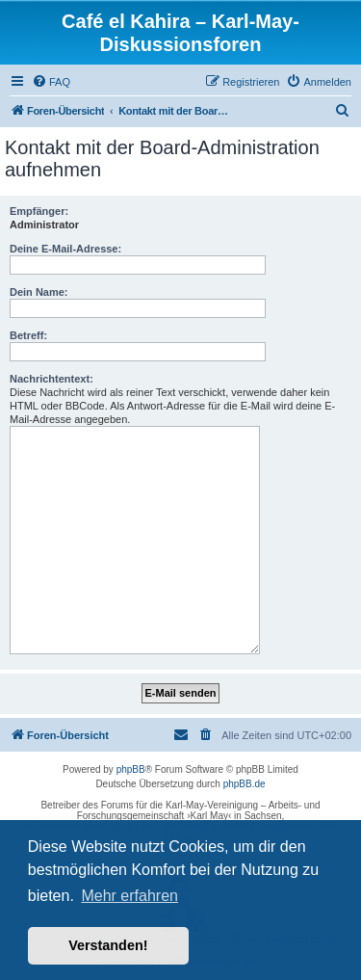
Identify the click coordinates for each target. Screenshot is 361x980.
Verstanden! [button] (108, 945)
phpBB (131, 769)
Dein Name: (39, 292)
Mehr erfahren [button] (129, 896)
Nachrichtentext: (52, 379)
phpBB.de (245, 784)
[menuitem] (51, 82)
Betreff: (28, 335)
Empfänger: (39, 211)
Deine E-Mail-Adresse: (65, 249)
